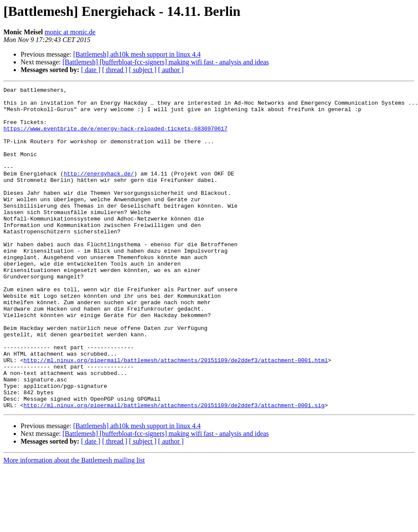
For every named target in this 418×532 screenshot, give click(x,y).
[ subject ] (143, 70)
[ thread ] (115, 70)
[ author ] (171, 70)
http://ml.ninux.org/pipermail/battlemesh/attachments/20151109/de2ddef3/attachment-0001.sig (174, 469)
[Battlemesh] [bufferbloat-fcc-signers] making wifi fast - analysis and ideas (166, 62)
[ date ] (91, 70)
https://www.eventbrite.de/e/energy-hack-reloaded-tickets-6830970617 (116, 137)
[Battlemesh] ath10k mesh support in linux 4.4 (137, 54)
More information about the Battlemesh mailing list (74, 524)
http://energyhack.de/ (99, 191)
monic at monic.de (70, 32)
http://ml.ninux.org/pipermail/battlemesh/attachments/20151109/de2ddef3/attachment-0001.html (176, 415)
